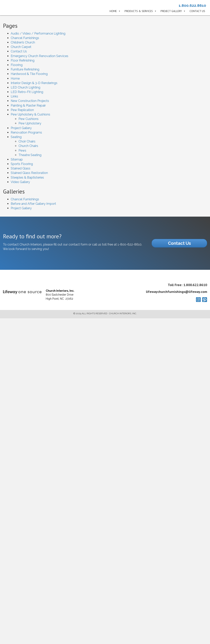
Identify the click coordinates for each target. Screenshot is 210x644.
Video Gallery (20, 182)
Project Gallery (171, 11)
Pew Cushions (29, 119)
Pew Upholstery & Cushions (30, 114)
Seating (16, 137)
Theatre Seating (30, 155)
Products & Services (139, 11)
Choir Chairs (27, 141)
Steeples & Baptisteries (27, 177)
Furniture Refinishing (25, 69)
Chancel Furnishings (25, 38)
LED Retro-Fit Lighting (27, 92)
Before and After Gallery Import (33, 204)
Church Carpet (21, 47)
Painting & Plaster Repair (28, 105)
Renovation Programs (26, 132)
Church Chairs (28, 146)
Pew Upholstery (30, 123)
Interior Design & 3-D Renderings (34, 83)
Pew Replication (22, 110)
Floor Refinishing (23, 60)
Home (113, 11)
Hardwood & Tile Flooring (29, 74)
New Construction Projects (30, 101)
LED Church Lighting (25, 87)
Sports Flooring (22, 164)
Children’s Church (23, 42)
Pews (22, 151)
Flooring (17, 65)
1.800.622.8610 (192, 5)
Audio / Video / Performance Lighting (38, 33)
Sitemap (17, 159)
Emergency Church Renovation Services (40, 56)
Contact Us (197, 11)
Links (14, 96)
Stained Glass (21, 168)
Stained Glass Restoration (29, 173)
